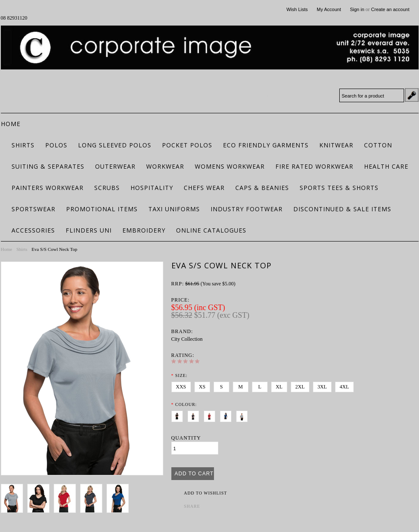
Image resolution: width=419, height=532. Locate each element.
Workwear (165, 166)
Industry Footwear (247, 209)
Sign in (357, 9)
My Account (329, 9)
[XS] (202, 387)
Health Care (386, 166)
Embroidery (144, 230)
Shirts (23, 145)
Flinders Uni (89, 230)
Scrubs (107, 188)
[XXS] (181, 387)
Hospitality (152, 188)
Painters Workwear (48, 188)
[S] (221, 387)
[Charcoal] (195, 415)
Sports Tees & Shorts (339, 188)
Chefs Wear (204, 188)
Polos (56, 145)
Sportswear (33, 209)
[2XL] (300, 387)
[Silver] (244, 415)
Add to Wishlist (206, 493)
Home (7, 249)
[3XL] (322, 387)
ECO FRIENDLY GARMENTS (266, 145)
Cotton (378, 145)
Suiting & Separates (48, 166)
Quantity (186, 438)
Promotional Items (102, 209)
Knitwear (336, 145)
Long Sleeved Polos (115, 145)
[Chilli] (211, 415)
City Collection (187, 339)
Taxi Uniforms (174, 209)
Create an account (390, 9)
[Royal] (227, 415)
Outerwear (115, 166)
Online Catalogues (211, 230)
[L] (260, 387)
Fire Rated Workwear (314, 166)
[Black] (179, 415)
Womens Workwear (230, 166)
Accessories (33, 230)
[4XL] (344, 387)
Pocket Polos (187, 145)
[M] (241, 387)
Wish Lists (297, 9)
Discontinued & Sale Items (342, 209)
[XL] (279, 387)
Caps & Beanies (262, 188)
